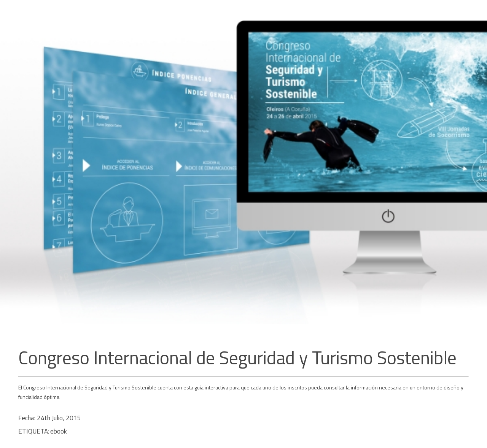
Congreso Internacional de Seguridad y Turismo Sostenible (237, 358)
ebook (59, 431)
